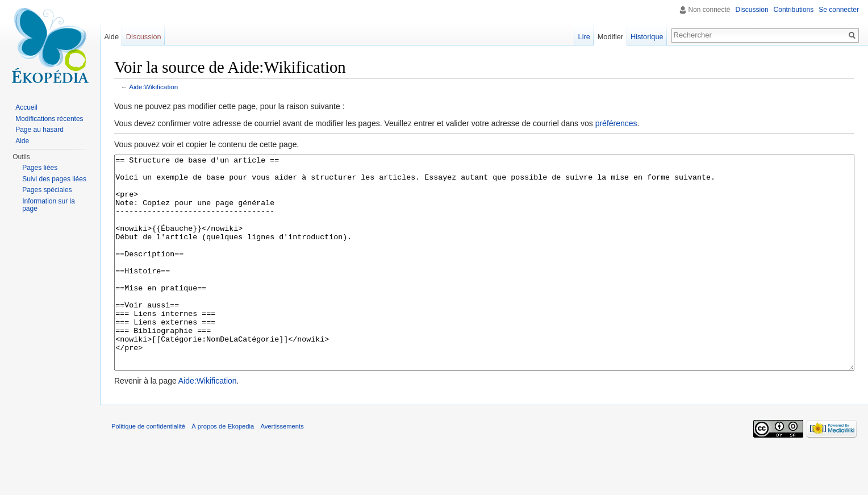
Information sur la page (49, 205)
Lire (584, 37)
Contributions (794, 10)
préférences (616, 123)
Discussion (752, 10)
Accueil (26, 107)
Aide (111, 37)
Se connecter (839, 10)
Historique (647, 37)
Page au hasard (39, 130)
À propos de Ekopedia (223, 469)
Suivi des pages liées (54, 179)
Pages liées (40, 168)
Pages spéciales (47, 190)
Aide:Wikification (153, 87)
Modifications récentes (49, 119)
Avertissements (282, 469)
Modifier (611, 37)
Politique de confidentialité (148, 469)
